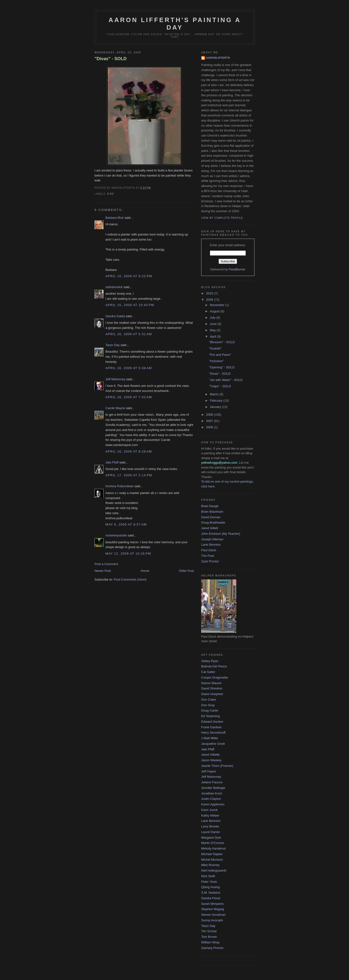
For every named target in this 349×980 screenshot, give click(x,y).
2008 (210, 415)
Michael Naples (212, 854)
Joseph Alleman (212, 539)
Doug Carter (210, 710)
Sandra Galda (115, 316)
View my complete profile (222, 218)
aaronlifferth (218, 58)
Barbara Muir (115, 218)
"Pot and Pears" (220, 355)
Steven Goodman (213, 915)
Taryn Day (113, 345)
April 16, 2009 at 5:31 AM (129, 334)
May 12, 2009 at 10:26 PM (128, 554)
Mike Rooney (210, 865)
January (216, 407)
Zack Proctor (210, 561)
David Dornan (211, 517)
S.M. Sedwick (211, 893)
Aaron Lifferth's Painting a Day (175, 24)
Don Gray (208, 705)
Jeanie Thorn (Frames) (217, 766)
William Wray (210, 942)
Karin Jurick (209, 810)
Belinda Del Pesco (214, 666)
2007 (210, 421)
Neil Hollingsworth (214, 871)
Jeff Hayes (209, 771)
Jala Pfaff (112, 462)
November (218, 305)
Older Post (186, 571)
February (217, 401)
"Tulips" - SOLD (220, 386)
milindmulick (114, 287)
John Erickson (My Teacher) (221, 534)
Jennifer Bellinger (213, 788)
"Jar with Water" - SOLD (226, 380)
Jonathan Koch (212, 793)
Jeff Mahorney (115, 379)
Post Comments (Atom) (130, 579)
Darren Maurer (211, 683)
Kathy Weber (210, 815)
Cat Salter (208, 672)
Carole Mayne (115, 408)
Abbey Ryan (210, 661)
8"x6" (111, 194)
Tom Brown (209, 937)
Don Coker (209, 700)
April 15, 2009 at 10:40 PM (130, 305)
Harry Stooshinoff (213, 733)
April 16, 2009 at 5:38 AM (129, 368)
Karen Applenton (213, 804)
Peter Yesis (209, 882)
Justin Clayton (211, 799)
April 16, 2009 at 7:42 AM (129, 397)
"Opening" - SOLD (222, 367)
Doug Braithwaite (213, 522)
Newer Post (103, 571)
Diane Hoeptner (212, 694)
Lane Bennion (211, 545)
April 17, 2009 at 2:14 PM (129, 475)
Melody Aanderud (213, 848)
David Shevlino (212, 688)
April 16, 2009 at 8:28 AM (129, 451)
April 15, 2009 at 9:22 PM (129, 276)
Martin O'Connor (213, 843)
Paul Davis (209, 550)
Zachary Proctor (212, 948)
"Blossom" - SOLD (222, 342)
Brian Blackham (212, 512)
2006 (210, 427)
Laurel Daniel (210, 832)
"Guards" (215, 348)
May (213, 330)
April (214, 336)
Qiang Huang (210, 887)
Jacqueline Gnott (213, 744)
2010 (210, 293)
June (214, 324)
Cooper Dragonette (215, 677)
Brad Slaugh (210, 506)
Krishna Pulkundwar (119, 486)
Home (145, 571)
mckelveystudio (116, 535)
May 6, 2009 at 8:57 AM (126, 524)
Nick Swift (208, 876)
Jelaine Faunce (212, 782)
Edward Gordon (212, 722)
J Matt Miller (210, 738)
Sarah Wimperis (212, 904)
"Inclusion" (216, 361)
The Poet (208, 556)
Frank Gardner (211, 727)
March (215, 394)
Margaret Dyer (211, 838)
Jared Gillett (210, 528)
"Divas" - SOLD (111, 59)
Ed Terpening (210, 716)
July (213, 318)
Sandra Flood (211, 898)
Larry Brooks (210, 826)
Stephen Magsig (213, 909)
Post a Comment (106, 564)
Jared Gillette (210, 755)
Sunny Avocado (212, 920)
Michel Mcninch (212, 860)
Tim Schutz (209, 931)
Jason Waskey (211, 760)
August (215, 311)
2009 (210, 300)
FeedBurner (237, 269)
